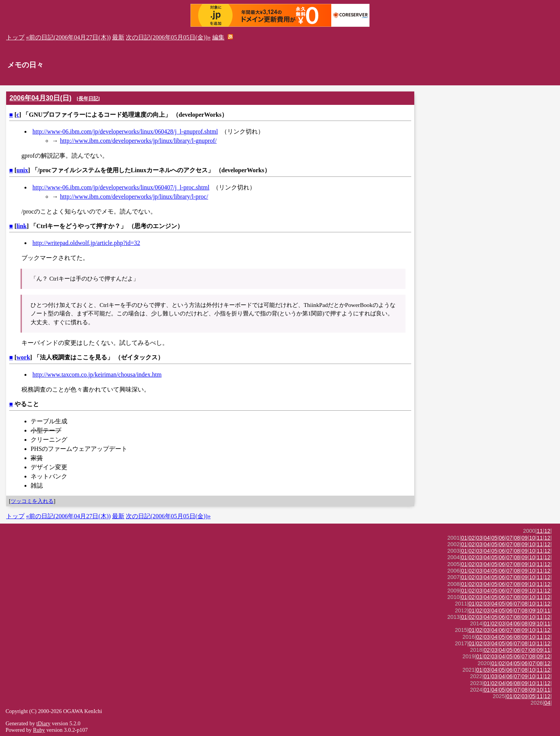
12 (547, 531)
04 (487, 538)
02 (472, 538)
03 (479, 538)
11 (540, 531)
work (23, 357)
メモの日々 (25, 65)
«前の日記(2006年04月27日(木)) (68, 37)
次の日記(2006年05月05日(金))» (168, 37)
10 (532, 538)
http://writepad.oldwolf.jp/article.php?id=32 (86, 243)
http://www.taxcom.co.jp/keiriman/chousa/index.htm (97, 375)
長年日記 (88, 99)
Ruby (39, 730)
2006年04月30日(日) (41, 98)
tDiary (43, 723)
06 (502, 538)
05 (494, 538)
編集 (218, 37)
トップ (15, 37)
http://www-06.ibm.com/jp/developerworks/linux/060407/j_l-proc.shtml (121, 187)
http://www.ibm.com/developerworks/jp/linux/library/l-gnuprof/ (138, 141)
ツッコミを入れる (32, 501)
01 (464, 538)
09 (524, 538)
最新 (118, 37)
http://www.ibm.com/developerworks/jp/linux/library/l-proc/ (134, 197)
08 (517, 538)
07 (510, 538)
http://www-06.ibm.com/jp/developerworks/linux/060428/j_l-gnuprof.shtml (125, 131)
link (22, 226)
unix (22, 170)
